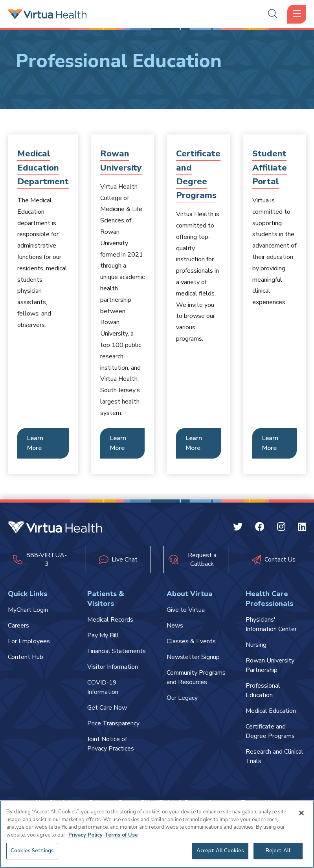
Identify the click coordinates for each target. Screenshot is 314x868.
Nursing (256, 645)
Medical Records (110, 620)
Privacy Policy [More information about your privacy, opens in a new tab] (85, 835)
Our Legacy (182, 698)
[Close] (301, 813)
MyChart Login (28, 610)
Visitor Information (113, 667)
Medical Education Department (43, 167)
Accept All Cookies (220, 851)
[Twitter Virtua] (238, 528)
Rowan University (121, 161)
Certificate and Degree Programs (198, 174)
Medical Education (271, 711)
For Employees (29, 641)
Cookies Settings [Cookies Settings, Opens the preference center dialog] (32, 851)
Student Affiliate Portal (270, 167)
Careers (18, 626)
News (175, 626)
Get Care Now (107, 708)
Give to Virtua (186, 610)
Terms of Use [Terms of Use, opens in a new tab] (121, 835)
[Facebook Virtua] (260, 528)
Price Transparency (113, 723)
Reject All (278, 851)
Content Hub (26, 657)
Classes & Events (191, 641)
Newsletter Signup (193, 657)
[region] (157, 834)
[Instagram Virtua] (281, 528)
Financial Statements (117, 651)
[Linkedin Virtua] (302, 528)
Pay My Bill (103, 635)
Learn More (35, 443)
